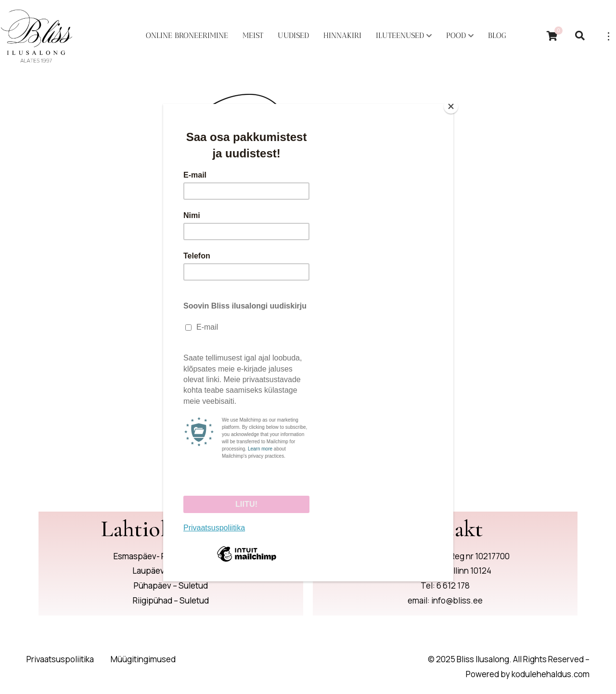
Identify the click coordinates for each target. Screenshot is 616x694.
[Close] (451, 106)
